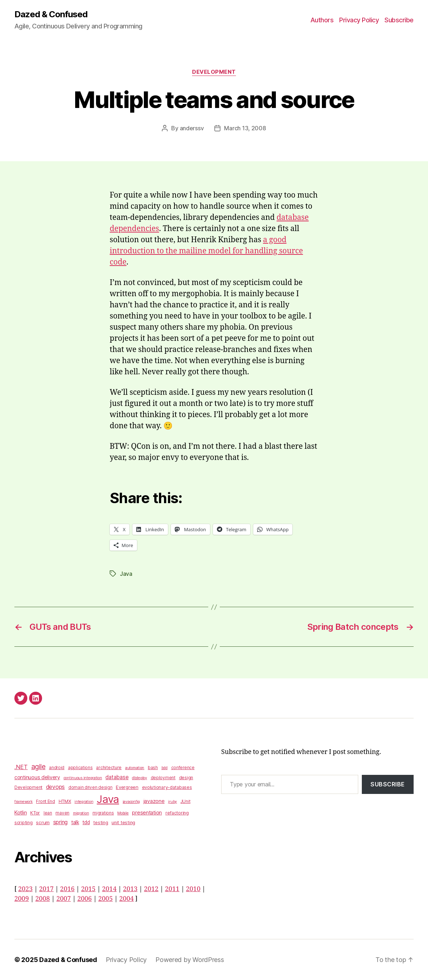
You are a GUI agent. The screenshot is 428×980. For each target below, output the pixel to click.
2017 (46, 889)
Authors (322, 20)
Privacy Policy (359, 20)
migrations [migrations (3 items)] (103, 813)
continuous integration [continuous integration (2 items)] (83, 778)
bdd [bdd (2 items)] (165, 768)
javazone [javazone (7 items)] (154, 801)
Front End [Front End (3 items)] (45, 801)
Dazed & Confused (51, 14)
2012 (151, 889)
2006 (85, 899)
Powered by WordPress (190, 960)
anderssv (192, 128)
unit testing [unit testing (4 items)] (123, 823)
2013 (130, 889)
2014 (109, 889)
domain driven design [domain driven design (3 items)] (90, 787)
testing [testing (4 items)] (101, 823)
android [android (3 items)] (57, 768)
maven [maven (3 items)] (62, 813)
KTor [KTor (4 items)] (35, 813)
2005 (105, 899)
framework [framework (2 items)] (24, 802)
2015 (88, 889)
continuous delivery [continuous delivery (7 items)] (37, 777)
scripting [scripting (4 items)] (24, 823)
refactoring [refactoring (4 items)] (177, 813)
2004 (127, 899)
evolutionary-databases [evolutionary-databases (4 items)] (167, 787)
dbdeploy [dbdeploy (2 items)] (140, 778)
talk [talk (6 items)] (75, 822)
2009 (22, 899)
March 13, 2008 (245, 128)
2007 (64, 899)
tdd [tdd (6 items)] (86, 822)
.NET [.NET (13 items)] (21, 767)
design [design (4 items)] (186, 778)
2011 (172, 889)
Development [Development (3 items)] (28, 787)
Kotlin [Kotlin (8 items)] (21, 813)
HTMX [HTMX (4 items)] (65, 801)
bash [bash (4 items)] (153, 767)
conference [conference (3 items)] (183, 768)
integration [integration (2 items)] (84, 802)
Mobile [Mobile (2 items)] (123, 813)
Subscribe (399, 20)
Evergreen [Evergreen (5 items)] (127, 787)
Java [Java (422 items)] (108, 799)
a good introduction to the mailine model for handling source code (206, 251)
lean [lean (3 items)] (48, 813)
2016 (67, 889)
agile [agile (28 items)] (38, 767)
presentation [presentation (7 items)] (147, 812)
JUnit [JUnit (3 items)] (186, 801)
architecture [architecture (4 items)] (109, 767)
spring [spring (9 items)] (60, 822)
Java (126, 574)
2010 (193, 889)
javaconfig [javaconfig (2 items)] (131, 802)
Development (214, 72)
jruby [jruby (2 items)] (172, 802)
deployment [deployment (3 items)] (163, 778)
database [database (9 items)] (117, 777)
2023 (25, 889)
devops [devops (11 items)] (55, 787)
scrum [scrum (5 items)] (43, 822)
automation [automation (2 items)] (135, 768)
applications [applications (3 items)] (80, 768)
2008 (42, 899)
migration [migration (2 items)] (81, 813)
